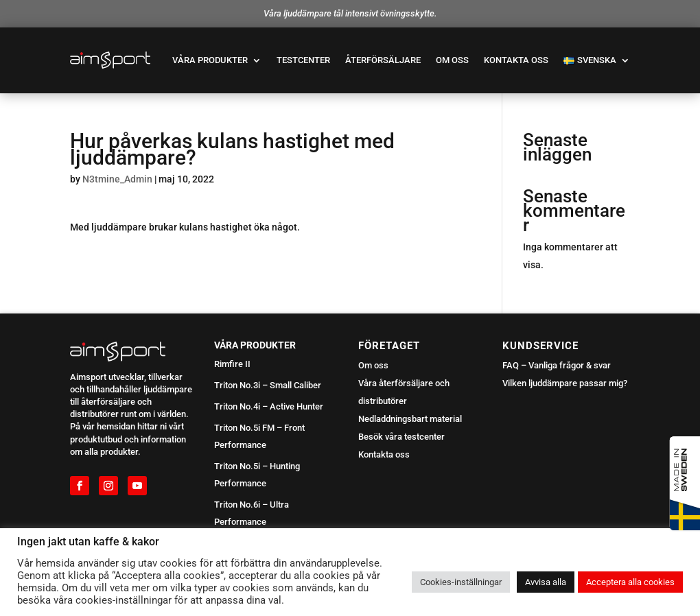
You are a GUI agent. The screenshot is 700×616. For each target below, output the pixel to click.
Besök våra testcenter (401, 437)
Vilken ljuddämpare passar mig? (565, 383)
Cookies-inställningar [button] (461, 582)
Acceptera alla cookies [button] (630, 582)
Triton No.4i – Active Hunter (269, 406)
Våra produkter (210, 60)
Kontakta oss (516, 60)
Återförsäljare (383, 60)
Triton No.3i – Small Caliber (268, 385)
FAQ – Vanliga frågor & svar (557, 365)
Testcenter (303, 60)
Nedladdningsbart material (410, 419)
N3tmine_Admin (117, 179)
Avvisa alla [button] (546, 582)
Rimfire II (232, 364)
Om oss (452, 60)
